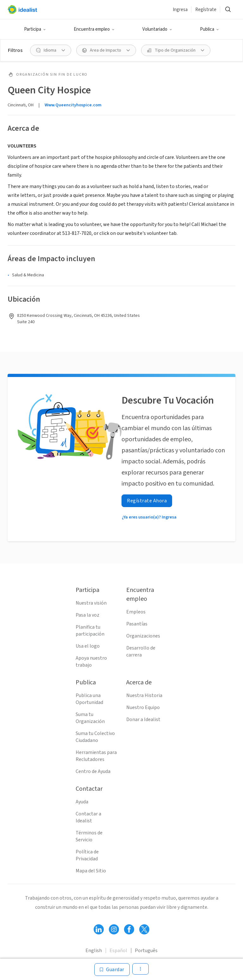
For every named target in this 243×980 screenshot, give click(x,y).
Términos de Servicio (89, 836)
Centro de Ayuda (93, 771)
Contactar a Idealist (88, 817)
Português (146, 951)
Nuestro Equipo (143, 707)
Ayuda (82, 802)
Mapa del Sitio (91, 871)
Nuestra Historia (144, 695)
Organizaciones (143, 636)
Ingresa (180, 10)
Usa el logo (88, 646)
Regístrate (206, 10)
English (94, 951)
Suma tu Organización (90, 718)
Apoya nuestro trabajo (91, 662)
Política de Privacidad (87, 855)
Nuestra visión (91, 603)
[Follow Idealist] (99, 929)
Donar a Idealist (143, 719)
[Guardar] (112, 970)
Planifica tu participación (90, 631)
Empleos (136, 612)
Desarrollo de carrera (141, 651)
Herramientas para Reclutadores (96, 756)
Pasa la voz (87, 615)
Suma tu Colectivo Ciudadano (95, 737)
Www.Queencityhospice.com (73, 105)
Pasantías (137, 624)
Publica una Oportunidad (89, 699)
